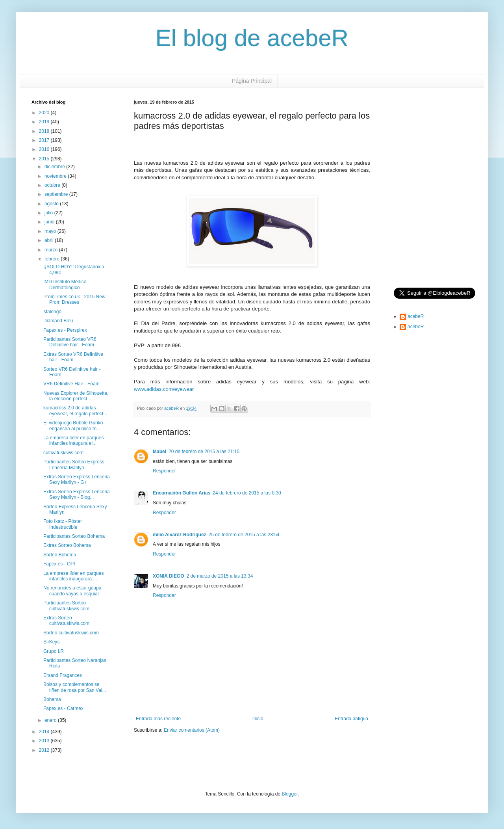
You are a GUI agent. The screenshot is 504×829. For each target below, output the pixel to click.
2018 (45, 131)
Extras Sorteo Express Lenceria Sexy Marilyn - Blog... (77, 494)
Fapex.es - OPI (59, 564)
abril (50, 240)
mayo (51, 231)
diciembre (55, 167)
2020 (45, 113)
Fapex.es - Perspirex (65, 330)
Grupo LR (54, 651)
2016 (45, 149)
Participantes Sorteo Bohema (74, 536)
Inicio (258, 719)
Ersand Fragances (63, 675)
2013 (45, 741)
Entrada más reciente (158, 719)
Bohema (52, 699)
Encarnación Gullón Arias (182, 493)
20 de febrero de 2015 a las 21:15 (204, 452)
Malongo (52, 312)
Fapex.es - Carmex (63, 708)
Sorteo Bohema (60, 555)
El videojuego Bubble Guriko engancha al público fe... (73, 426)
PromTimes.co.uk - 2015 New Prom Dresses (74, 299)
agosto (52, 204)
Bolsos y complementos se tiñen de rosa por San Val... (75, 687)
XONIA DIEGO (169, 576)
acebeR (416, 316)
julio (49, 213)
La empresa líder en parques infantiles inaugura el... (73, 441)
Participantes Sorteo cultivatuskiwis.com (66, 606)
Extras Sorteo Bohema (67, 545)
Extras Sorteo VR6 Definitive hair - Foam (73, 357)
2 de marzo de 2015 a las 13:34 (220, 576)
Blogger (290, 794)
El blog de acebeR (252, 38)
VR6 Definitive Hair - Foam (71, 384)
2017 (45, 140)
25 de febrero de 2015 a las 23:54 (244, 535)
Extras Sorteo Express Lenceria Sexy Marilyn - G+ (77, 480)
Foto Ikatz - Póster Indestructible (63, 524)
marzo (52, 250)
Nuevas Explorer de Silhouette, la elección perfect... (76, 396)
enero (51, 720)
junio (50, 222)
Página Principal (252, 81)
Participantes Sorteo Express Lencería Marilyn (74, 465)
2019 (45, 122)
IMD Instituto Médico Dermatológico (65, 284)
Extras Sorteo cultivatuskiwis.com (66, 621)
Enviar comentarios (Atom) (192, 730)
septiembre (57, 194)
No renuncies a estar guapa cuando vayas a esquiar (72, 591)
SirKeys (51, 642)
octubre (53, 185)
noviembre (56, 176)
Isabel (159, 452)
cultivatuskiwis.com (63, 453)
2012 (45, 750)
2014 (45, 732)
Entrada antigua (351, 719)
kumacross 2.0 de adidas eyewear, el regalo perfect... (75, 411)
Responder (164, 471)
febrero (53, 259)
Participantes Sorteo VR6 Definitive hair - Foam (70, 342)
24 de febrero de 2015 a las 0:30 (247, 493)
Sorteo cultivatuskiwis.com (71, 633)
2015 (45, 159)
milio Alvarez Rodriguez (180, 535)
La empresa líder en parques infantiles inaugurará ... (73, 576)
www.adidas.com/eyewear (164, 389)
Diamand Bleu (58, 321)
